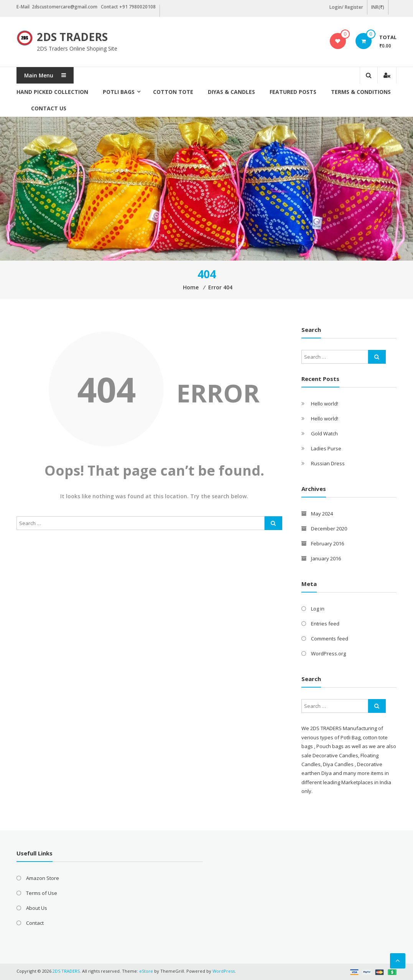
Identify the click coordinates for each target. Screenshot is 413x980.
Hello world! (325, 404)
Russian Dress (328, 463)
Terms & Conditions (361, 92)
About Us (37, 908)
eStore (146, 971)
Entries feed (325, 624)
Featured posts (293, 92)
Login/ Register (346, 7)
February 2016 (327, 543)
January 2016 (326, 558)
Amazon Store (43, 878)
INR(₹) (378, 7)
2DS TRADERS (72, 37)
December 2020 (329, 529)
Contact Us (49, 108)
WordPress (224, 971)
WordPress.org (328, 653)
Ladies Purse (326, 448)
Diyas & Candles (231, 92)
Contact (35, 923)
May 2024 (322, 514)
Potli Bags (119, 92)
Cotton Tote (173, 92)
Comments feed (330, 639)
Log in (318, 609)
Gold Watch (324, 433)
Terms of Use (42, 893)
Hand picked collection (52, 92)
